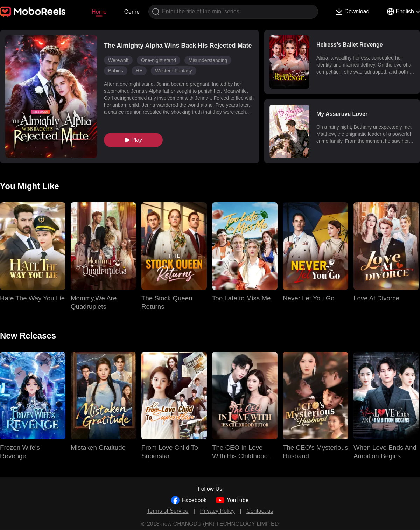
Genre (132, 12)
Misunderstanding (208, 60)
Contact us (260, 511)
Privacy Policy (218, 511)
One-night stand (159, 60)
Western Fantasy (174, 71)
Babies (116, 71)
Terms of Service (167, 511)
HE (139, 71)
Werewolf (118, 60)
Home (99, 12)
